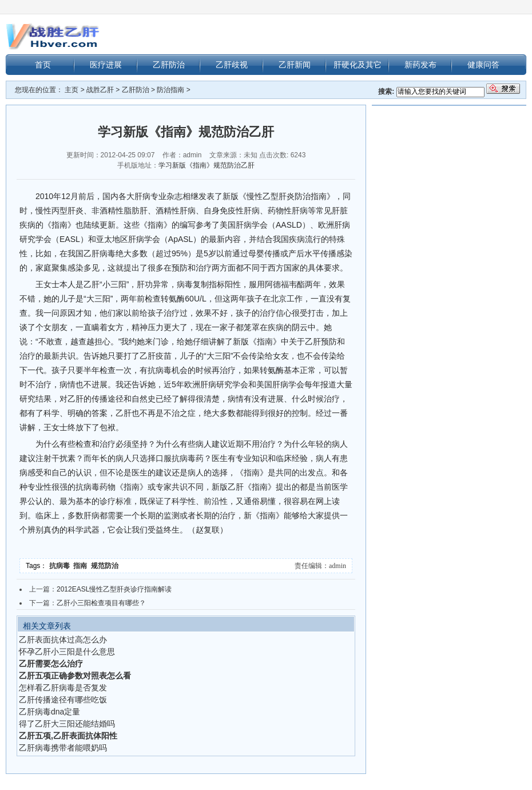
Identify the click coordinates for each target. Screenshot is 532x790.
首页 (43, 65)
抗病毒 (61, 566)
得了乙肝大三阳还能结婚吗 (67, 724)
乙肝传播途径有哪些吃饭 (63, 700)
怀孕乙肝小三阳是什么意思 (67, 652)
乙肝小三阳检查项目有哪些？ (101, 603)
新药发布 (420, 65)
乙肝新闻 (295, 65)
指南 (82, 566)
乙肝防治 (169, 65)
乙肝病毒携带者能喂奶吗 (63, 748)
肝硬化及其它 (358, 65)
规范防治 (106, 566)
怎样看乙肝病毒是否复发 (63, 688)
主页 (72, 90)
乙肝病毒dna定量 (49, 712)
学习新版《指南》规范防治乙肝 (207, 165)
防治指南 (170, 90)
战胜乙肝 (100, 90)
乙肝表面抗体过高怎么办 (63, 640)
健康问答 (483, 65)
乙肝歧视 (232, 65)
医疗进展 (106, 65)
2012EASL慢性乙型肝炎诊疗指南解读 (114, 589)
